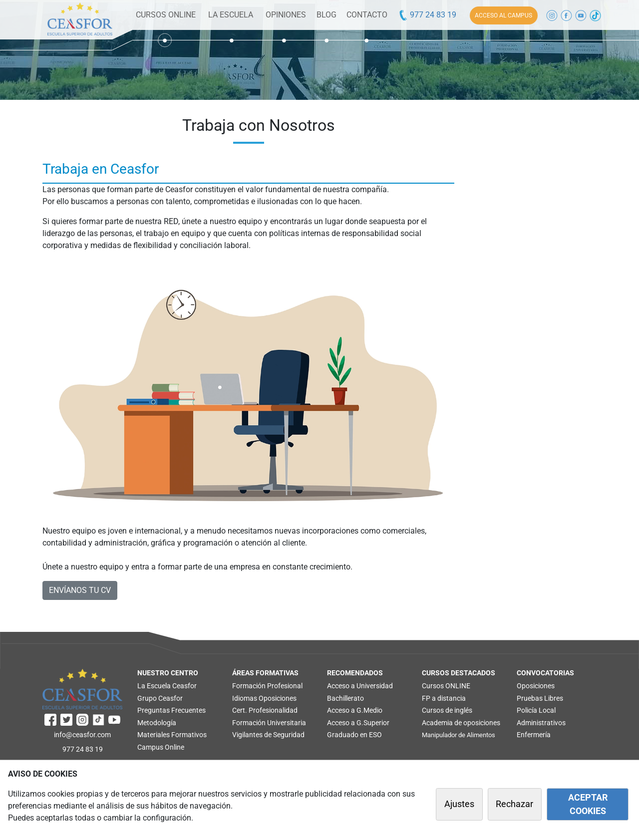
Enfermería (534, 735)
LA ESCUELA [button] (231, 15)
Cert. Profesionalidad (265, 710)
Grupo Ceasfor (160, 698)
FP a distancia (444, 698)
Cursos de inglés (447, 710)
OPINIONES (286, 15)
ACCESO (503, 15)
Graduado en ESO (354, 735)
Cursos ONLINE (446, 686)
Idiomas (245, 698)
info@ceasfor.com (82, 735)
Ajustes (459, 804)
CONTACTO (367, 15)
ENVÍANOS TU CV (80, 590)
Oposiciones (278, 698)
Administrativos (541, 723)
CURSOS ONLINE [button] (166, 15)
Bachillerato (345, 698)
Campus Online (161, 747)
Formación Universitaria (269, 723)
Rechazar (514, 804)
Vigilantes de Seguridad (268, 735)
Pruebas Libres (540, 698)
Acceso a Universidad (360, 686)
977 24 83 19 (427, 15)
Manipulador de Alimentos (459, 735)
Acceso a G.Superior (358, 723)
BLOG (326, 15)
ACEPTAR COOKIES (588, 804)
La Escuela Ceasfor (167, 686)
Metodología (157, 723)
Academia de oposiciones (461, 723)
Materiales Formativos (172, 735)
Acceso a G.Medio (355, 710)
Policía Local (536, 710)
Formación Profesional (267, 686)
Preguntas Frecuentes (171, 710)
